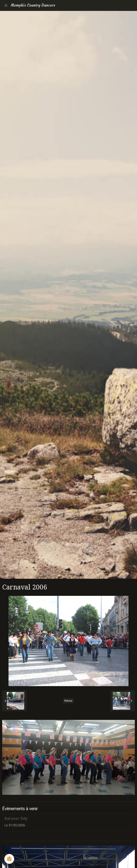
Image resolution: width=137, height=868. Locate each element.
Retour (68, 701)
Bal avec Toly (16, 818)
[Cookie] (9, 859)
